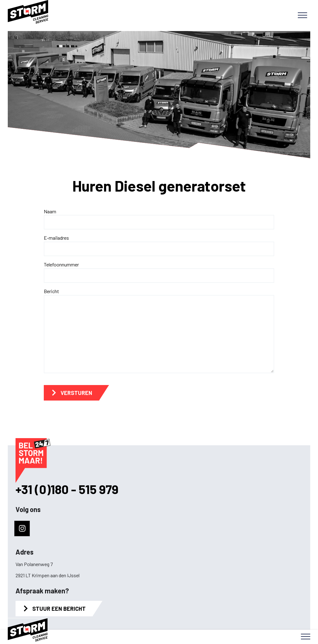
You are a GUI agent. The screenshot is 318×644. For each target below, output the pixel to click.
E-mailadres (56, 238)
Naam (50, 211)
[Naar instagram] (22, 528)
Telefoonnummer (61, 264)
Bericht (51, 291)
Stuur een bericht (59, 609)
